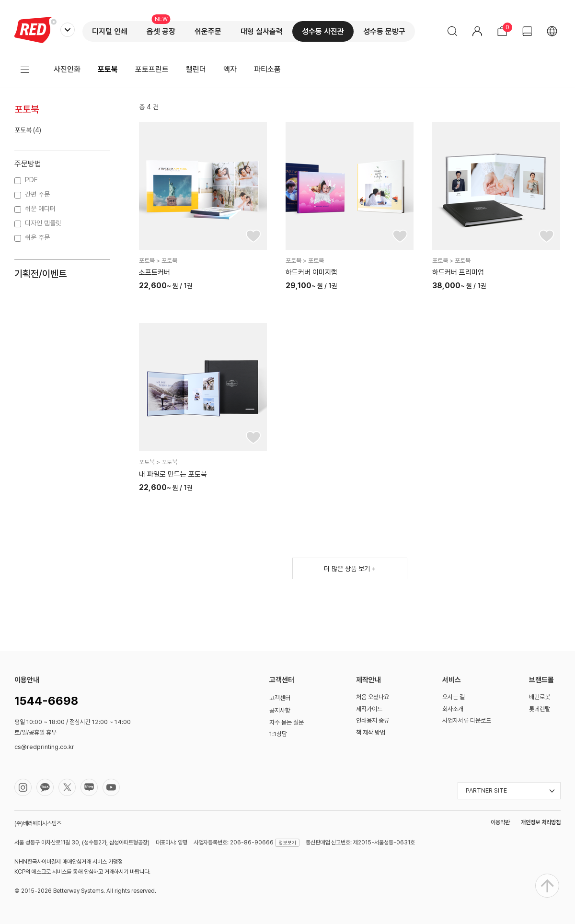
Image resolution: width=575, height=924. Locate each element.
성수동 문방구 (384, 31)
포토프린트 (152, 69)
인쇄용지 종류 (373, 720)
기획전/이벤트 (40, 274)
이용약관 (500, 822)
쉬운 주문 (37, 237)
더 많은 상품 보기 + (350, 569)
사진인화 (67, 69)
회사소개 (453, 709)
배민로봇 (540, 697)
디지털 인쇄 (110, 31)
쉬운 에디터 (40, 209)
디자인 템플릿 (43, 223)
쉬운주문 (208, 31)
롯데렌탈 (540, 709)
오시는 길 (454, 697)
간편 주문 (37, 194)
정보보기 (287, 842)
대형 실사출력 (262, 31)
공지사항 (280, 710)
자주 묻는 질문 (287, 722)
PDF (31, 180)
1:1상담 (278, 734)
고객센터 (280, 698)
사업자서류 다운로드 (467, 720)
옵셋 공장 (161, 31)
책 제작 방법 (371, 732)
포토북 (108, 69)
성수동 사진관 (323, 31)
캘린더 (196, 69)
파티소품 (267, 69)
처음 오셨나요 (373, 697)
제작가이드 (369, 709)
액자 (230, 69)
